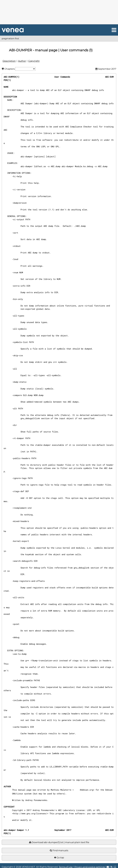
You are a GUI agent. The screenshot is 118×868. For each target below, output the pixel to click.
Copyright (34, 61)
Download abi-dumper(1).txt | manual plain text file (59, 842)
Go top (59, 858)
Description (9, 61)
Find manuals (59, 850)
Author (22, 61)
